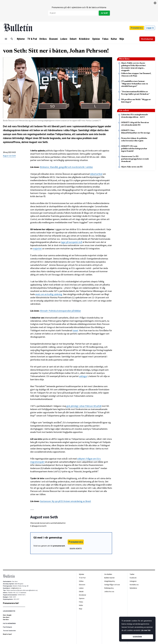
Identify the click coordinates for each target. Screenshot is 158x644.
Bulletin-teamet (109, 578)
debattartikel (96, 174)
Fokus (105, 39)
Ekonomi (53, 39)
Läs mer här (146, 630)
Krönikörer (84, 39)
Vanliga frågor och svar (112, 585)
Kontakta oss (134, 585)
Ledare (64, 39)
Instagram (133, 581)
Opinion (96, 39)
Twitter (132, 574)
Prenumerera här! (11, 603)
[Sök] (12, 39)
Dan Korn (6, 620)
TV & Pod (32, 39)
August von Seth (9, 156)
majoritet (37, 248)
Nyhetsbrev (133, 588)
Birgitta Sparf (7, 634)
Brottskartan (147, 39)
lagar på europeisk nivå (72, 242)
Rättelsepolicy (109, 588)
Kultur (114, 39)
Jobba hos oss (109, 592)
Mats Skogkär (7, 615)
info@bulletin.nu (16, 588)
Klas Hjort (6, 617)
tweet (75, 330)
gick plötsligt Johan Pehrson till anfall (84, 406)
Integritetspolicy (110, 581)
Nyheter (21, 39)
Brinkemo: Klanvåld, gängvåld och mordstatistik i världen (66, 167)
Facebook (133, 578)
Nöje (122, 39)
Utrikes (43, 39)
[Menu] (6, 39)
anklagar (83, 376)
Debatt (73, 39)
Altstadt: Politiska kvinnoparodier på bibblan (60, 311)
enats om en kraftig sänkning (49, 294)
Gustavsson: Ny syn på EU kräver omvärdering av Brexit (65, 501)
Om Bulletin (108, 574)
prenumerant (59, 546)
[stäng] (155, 3)
